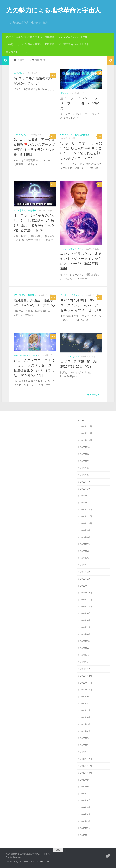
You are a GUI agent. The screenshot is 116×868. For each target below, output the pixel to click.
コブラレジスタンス (70, 357)
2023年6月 (85, 468)
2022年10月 (86, 523)
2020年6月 (85, 717)
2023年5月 (85, 475)
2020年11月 (86, 683)
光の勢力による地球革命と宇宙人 (53, 10)
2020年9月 (85, 697)
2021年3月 (85, 655)
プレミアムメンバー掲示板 (73, 37)
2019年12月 (86, 759)
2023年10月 (86, 440)
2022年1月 (85, 586)
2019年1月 (85, 835)
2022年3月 (85, 572)
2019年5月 (85, 807)
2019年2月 (85, 828)
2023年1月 (85, 503)
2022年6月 (85, 551)
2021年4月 (85, 648)
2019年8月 (85, 787)
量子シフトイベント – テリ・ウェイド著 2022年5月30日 (80, 103)
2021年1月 (85, 669)
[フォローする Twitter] (108, 856)
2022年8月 (85, 537)
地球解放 (18, 73)
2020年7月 (85, 710)
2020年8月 (85, 704)
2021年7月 (85, 627)
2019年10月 (86, 773)
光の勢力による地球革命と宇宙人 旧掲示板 (30, 44)
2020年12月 (86, 676)
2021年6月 (85, 634)
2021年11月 (86, 600)
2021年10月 (86, 607)
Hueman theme (43, 862)
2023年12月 (86, 426)
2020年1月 (85, 752)
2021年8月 (85, 620)
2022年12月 (86, 510)
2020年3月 (85, 738)
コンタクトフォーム (17, 52)
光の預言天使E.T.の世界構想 (73, 44)
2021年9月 (85, 614)
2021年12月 (86, 593)
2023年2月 (85, 496)
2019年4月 (85, 814)
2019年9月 (85, 780)
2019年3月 (85, 821)
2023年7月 (85, 461)
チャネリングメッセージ (72, 249)
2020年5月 (85, 724)
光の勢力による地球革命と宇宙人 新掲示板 (30, 37)
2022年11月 (86, 517)
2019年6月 (85, 801)
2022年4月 (85, 565)
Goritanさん (20, 135)
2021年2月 (85, 662)
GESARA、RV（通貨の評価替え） (76, 135)
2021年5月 (85, 641)
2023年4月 (85, 482)
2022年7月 (85, 544)
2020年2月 (85, 745)
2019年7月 (85, 794)
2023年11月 (86, 433)
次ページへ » (95, 395)
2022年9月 (85, 530)
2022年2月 (85, 579)
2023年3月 (85, 489)
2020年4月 (85, 731)
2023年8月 (85, 454)
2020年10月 (86, 690)
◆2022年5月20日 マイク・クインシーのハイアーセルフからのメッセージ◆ (81, 305)
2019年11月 (86, 766)
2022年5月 (85, 558)
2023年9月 (85, 447)
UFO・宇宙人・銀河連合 (25, 211)
